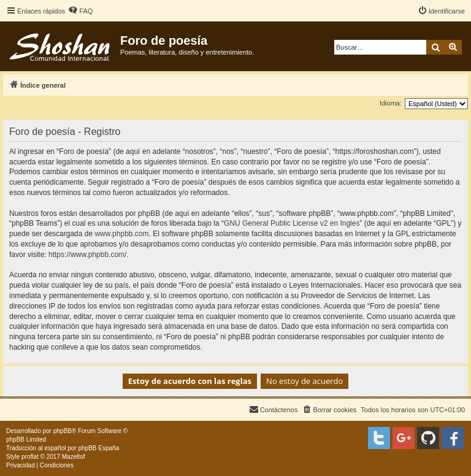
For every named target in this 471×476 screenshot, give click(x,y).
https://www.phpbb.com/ (87, 255)
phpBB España (98, 448)
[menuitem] (80, 11)
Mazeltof (74, 457)
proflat (30, 457)
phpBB (63, 431)
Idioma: (391, 103)
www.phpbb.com (121, 234)
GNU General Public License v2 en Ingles (292, 223)
